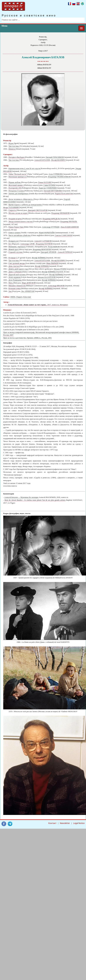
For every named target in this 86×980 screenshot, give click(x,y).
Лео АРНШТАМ (28, 291)
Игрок (11, 143)
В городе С (13, 258)
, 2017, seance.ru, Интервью (38, 305)
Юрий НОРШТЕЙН (47, 233)
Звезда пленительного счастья (21, 222)
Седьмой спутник (16, 252)
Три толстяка (14, 146)
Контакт (52, 823)
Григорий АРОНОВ (48, 252)
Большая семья (15, 288)
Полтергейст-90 (15, 188)
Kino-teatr (27, 297)
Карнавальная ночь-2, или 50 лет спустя (25, 168)
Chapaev (19, 297)
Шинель (12, 149)
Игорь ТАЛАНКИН (11, 207)
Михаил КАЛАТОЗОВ (47, 277)
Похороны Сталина (16, 191)
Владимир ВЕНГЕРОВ (42, 249)
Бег (10, 244)
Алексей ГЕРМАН (65, 252)
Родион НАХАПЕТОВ (64, 194)
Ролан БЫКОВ (54, 247)
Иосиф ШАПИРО (58, 160)
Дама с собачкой (15, 272)
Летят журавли (15, 277)
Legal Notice (79, 823)
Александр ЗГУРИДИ (51, 227)
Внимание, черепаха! (17, 247)
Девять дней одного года (19, 269)
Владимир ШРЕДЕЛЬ (51, 219)
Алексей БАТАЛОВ (42, 160)
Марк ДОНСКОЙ (29, 283)
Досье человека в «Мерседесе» (21, 199)
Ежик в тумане (15, 233)
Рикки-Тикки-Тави (16, 227)
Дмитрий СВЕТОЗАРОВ (38, 210)
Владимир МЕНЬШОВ (61, 213)
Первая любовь (15, 182)
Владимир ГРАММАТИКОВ (59, 177)
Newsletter (65, 823)
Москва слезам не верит (18, 213)
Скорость (12, 210)
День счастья (14, 266)
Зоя (10, 291)
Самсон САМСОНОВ (63, 235)
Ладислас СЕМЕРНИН (48, 188)
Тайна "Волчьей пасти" (18, 174)
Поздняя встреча (15, 219)
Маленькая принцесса (18, 177)
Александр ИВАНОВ (56, 286)
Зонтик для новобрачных (19, 194)
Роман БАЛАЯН (45, 182)
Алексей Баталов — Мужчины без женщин (21, 497)
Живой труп (14, 249)
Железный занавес (16, 185)
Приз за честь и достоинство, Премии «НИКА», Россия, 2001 (27, 338)
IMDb (13, 297)
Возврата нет (14, 241)
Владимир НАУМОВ (44, 244)
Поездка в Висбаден (17, 157)
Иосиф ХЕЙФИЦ (39, 258)
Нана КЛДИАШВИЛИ (70, 227)
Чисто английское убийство (20, 235)
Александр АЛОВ (27, 244)
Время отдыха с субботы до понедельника (25, 205)
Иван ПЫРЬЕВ (52, 263)
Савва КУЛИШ (49, 185)
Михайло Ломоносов (17, 286)
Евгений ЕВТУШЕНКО (53, 191)
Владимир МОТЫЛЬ (69, 222)
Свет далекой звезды (17, 263)
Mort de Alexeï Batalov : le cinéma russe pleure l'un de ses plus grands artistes (35, 500)
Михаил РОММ (60, 269)
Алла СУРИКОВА (56, 174)
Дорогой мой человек (17, 275)
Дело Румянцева (15, 280)
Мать (11, 283)
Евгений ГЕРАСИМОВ (55, 157)
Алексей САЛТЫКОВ (43, 241)
